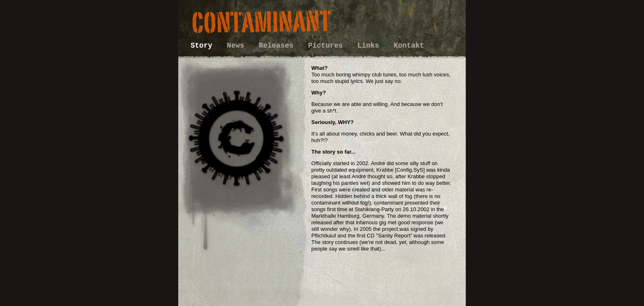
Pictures (328, 46)
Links (370, 46)
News (238, 46)
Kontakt (409, 46)
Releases (278, 46)
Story (204, 46)
